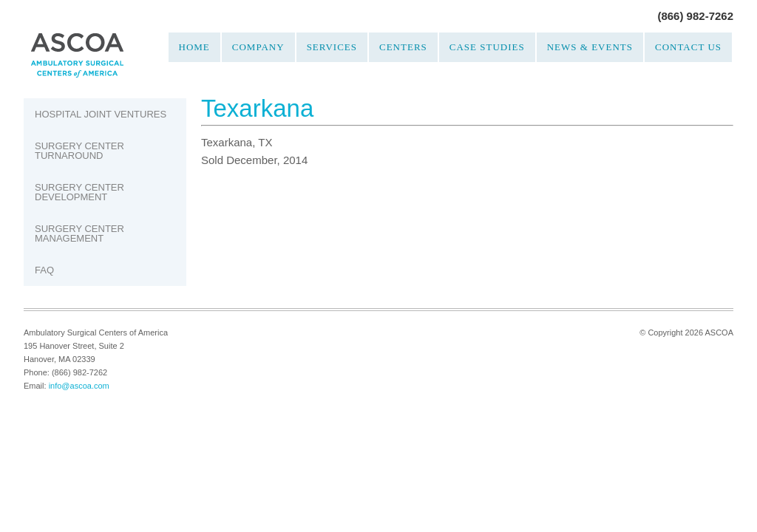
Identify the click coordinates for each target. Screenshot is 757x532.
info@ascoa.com (79, 386)
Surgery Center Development (79, 192)
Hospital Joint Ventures (101, 114)
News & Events (590, 47)
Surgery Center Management (79, 233)
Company (258, 47)
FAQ (44, 270)
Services (332, 47)
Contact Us (688, 47)
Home (194, 47)
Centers (403, 47)
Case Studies (487, 47)
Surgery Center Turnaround (79, 151)
